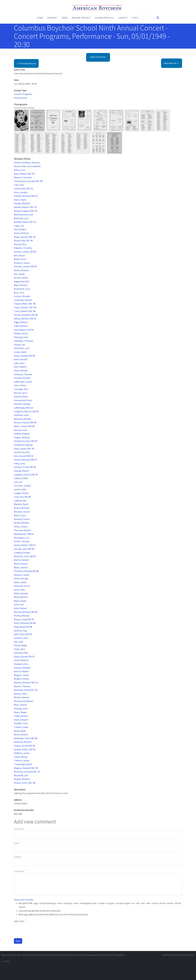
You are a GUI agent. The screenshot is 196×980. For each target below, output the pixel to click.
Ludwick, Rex (20, 501)
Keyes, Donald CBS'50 (24, 356)
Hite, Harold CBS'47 (24, 456)
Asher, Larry (20, 170)
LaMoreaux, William (24, 408)
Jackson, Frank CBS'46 (25, 467)
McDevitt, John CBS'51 (25, 556)
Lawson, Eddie (21, 478)
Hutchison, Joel (22, 348)
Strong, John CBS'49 (24, 549)
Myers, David (20, 601)
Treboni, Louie (21, 727)
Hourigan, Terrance (23, 341)
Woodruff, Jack (21, 775)
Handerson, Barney (23, 445)
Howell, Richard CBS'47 (25, 460)
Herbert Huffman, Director (27, 163)
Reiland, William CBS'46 (26, 612)
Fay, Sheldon (20, 229)
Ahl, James (19, 274)
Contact (123, 18)
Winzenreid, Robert (24, 701)
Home (40, 18)
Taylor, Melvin (21, 757)
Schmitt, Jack (21, 638)
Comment (19, 871)
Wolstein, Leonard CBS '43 (27, 772)
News (65, 18)
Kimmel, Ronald (22, 378)
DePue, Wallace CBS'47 (25, 319)
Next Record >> (172, 63)
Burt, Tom (19, 293)
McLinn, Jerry (21, 393)
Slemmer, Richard (23, 742)
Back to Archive (98, 57)
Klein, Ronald (21, 359)
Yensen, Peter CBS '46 (24, 783)
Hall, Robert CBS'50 (24, 330)
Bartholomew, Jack (24, 214)
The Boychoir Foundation (182, 955)
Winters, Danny (21, 697)
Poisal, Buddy (21, 645)
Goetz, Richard (21, 270)
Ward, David (20, 731)
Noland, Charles (22, 519)
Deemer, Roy (20, 244)
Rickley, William (22, 616)
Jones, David (20, 352)
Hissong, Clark (21, 337)
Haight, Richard (22, 437)
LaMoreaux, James (23, 382)
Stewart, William (22, 668)
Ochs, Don (19, 604)
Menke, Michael (22, 523)
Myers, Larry (20, 515)
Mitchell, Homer (22, 512)
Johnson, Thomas (23, 374)
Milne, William (21, 597)
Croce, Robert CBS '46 (25, 311)
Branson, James (22, 263)
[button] (22, 120)
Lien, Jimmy (20, 385)
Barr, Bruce (19, 255)
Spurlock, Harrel (22, 586)
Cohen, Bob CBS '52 (23, 189)
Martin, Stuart (21, 564)
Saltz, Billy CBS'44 (23, 634)
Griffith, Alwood (22, 434)
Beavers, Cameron (23, 177)
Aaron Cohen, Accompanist (27, 166)
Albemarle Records (11, 955)
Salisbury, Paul (21, 653)
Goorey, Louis (21, 430)
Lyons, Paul (19, 590)
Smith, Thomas (22, 541)
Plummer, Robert (23, 530)
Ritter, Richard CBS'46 (25, 623)
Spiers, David (20, 582)
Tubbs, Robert (21, 716)
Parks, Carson (21, 526)
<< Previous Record (26, 63)
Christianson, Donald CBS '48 (28, 181)
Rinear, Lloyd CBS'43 (24, 619)
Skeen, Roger (20, 712)
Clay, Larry (19, 185)
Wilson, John (20, 694)
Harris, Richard (21, 233)
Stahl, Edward (21, 720)
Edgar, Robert (21, 322)
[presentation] (36, 930)
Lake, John (19, 363)
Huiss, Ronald (21, 370)
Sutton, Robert (21, 671)
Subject (18, 857)
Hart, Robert (20, 367)
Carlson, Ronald (22, 296)
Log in (7, 961)
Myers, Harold (21, 567)
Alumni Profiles (104, 18)
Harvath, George (22, 404)
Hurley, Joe (19, 345)
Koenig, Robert (22, 471)
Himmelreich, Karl (23, 400)
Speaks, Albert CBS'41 (25, 749)
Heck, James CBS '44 (24, 449)
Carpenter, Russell (23, 300)
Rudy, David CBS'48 (23, 627)
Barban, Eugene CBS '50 (26, 211)
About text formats (24, 900)
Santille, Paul (21, 631)
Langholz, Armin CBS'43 (26, 475)
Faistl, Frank (20, 200)
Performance (21, 98)
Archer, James (21, 278)
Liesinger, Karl (21, 389)
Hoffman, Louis (21, 415)
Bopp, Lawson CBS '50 (25, 237)
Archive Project (81, 18)
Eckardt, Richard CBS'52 (26, 196)
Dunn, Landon (21, 192)
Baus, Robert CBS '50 (24, 174)
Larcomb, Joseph (22, 486)
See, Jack (18, 642)
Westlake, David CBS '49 (26, 690)
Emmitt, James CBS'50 (25, 266)
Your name (19, 829)
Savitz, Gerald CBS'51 (24, 657)
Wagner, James (21, 675)
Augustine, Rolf (22, 281)
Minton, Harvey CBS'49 (25, 422)
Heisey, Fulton (21, 333)
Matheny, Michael (23, 419)
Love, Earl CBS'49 (22, 497)
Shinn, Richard (21, 660)
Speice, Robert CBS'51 (25, 545)
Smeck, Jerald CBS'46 (24, 746)
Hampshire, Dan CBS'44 (26, 441)
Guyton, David (21, 396)
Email (17, 843)
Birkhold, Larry (21, 218)
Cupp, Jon (19, 226)
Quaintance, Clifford (24, 534)
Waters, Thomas (22, 686)
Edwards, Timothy (23, 248)
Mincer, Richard (21, 508)
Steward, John (21, 664)
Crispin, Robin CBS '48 (25, 304)
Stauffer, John (21, 723)
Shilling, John (21, 708)
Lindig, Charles (21, 493)
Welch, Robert (21, 734)
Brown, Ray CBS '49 (23, 240)
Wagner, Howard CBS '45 (26, 768)
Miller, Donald (21, 593)
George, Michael (22, 203)
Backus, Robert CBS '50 (25, 207)
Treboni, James (22, 760)
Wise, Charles (21, 705)
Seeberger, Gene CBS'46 (26, 738)
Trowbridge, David (23, 764)
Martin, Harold (21, 560)
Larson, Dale (20, 489)
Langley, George (22, 552)
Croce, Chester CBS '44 (25, 307)
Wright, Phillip (21, 679)
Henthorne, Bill (22, 452)
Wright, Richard (22, 779)
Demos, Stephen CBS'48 (26, 315)
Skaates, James (22, 575)
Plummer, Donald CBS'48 (26, 571)
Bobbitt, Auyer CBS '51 (25, 222)
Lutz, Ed (18, 482)
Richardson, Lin (22, 538)
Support (52, 18)
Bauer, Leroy (20, 259)
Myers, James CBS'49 (24, 426)
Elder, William (21, 326)
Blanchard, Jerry (22, 289)
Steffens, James (22, 753)
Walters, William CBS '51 (26, 683)
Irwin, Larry (19, 463)
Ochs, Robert (20, 608)
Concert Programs (23, 94)
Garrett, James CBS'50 (25, 252)
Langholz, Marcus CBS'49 (26, 411)
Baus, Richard (21, 285)
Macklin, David (21, 504)
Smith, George (21, 578)
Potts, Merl (20, 649)
